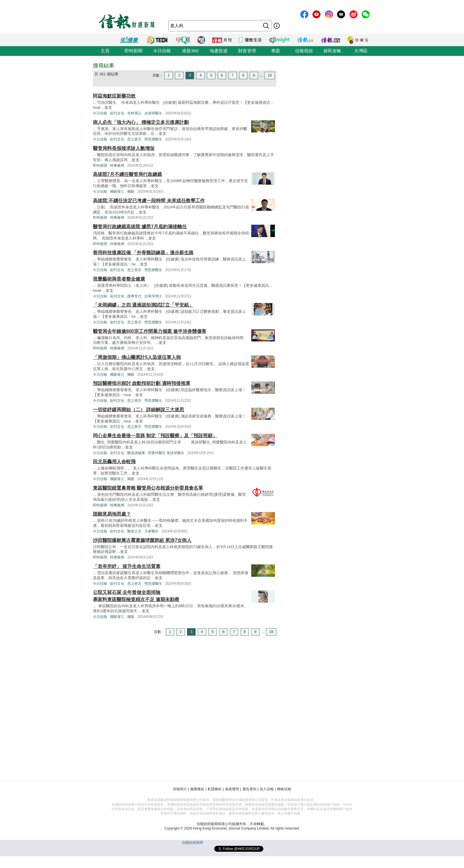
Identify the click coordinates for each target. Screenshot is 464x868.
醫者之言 (134, 531)
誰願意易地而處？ (112, 514)
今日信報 (162, 51)
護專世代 (134, 296)
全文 (108, 107)
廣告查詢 (249, 789)
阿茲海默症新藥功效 (114, 96)
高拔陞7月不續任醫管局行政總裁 (127, 174)
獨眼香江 (117, 192)
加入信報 (267, 789)
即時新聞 (133, 51)
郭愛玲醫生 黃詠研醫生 (166, 453)
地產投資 (219, 51)
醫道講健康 (136, 453)
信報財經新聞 (192, 843)
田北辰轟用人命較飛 (114, 462)
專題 (275, 51)
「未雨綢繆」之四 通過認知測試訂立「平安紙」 (143, 305)
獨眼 (131, 192)
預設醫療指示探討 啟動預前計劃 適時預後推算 (142, 383)
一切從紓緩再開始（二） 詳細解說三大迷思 (138, 410)
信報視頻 (304, 51)
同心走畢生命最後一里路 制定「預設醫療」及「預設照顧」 (155, 436)
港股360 (190, 51)
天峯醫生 (152, 531)
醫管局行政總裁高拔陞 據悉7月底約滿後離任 (140, 227)
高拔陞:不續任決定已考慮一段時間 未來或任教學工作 (149, 201)
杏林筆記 (134, 113)
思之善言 (134, 139)
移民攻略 (332, 51)
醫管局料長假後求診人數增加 (124, 148)
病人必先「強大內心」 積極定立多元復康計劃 (141, 122)
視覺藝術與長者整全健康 (119, 279)
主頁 (105, 51)
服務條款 (197, 789)
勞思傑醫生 (153, 139)
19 (270, 75)
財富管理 (247, 51)
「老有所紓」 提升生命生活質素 (127, 566)
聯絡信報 (284, 789)
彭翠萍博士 (153, 296)
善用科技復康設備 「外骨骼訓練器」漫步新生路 (143, 253)
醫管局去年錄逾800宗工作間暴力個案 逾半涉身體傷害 (150, 331)
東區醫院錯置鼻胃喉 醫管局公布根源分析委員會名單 (148, 488)
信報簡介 (180, 789)
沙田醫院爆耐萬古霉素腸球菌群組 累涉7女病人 (142, 540)
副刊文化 (117, 113)
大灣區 (361, 51)
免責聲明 (232, 789)
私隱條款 (215, 789)
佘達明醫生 (153, 113)
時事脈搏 (117, 166)
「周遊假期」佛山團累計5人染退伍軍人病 (137, 357)
